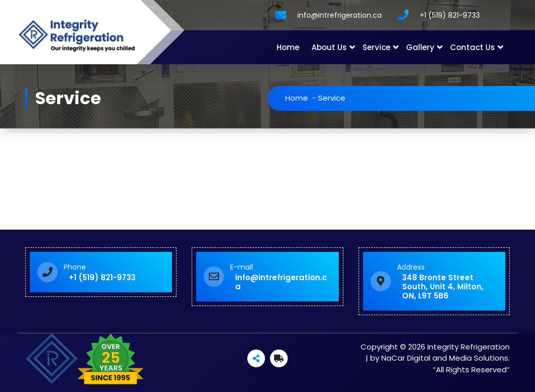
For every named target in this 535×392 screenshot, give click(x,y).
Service (376, 47)
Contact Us (473, 47)
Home (288, 47)
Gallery (420, 47)
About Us (329, 47)
